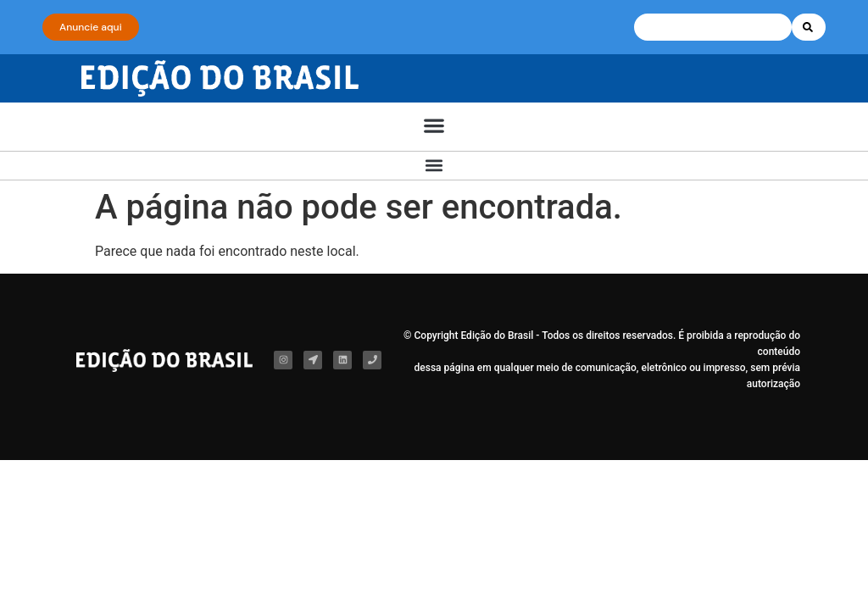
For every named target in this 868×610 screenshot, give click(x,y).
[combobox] (713, 27)
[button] (434, 126)
